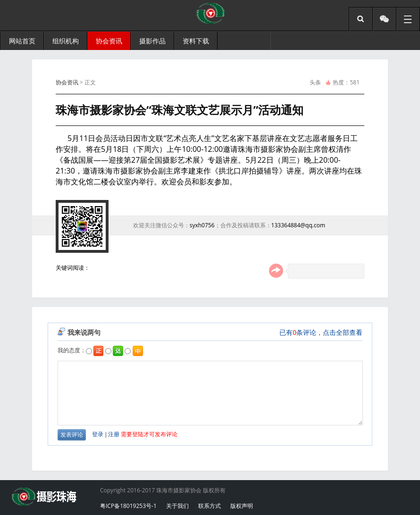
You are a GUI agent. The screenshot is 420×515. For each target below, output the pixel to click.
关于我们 (177, 506)
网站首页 (22, 41)
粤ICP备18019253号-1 (128, 506)
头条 (315, 82)
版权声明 (242, 506)
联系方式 (210, 506)
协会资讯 (67, 82)
